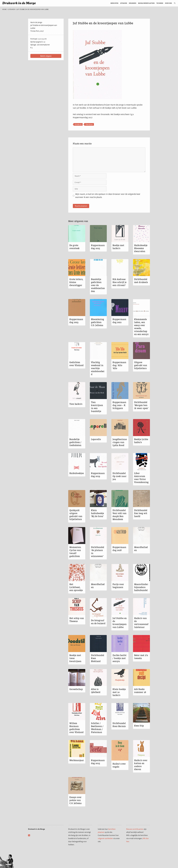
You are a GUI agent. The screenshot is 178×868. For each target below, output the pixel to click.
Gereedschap (76, 689)
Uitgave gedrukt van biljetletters (141, 365)
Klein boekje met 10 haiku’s (119, 692)
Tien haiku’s (76, 404)
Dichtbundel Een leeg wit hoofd (141, 513)
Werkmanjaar (77, 760)
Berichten (114, 3)
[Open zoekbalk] (174, 3)
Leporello (96, 439)
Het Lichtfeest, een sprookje (76, 587)
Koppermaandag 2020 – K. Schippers (119, 405)
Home (4, 9)
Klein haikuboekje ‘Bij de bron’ (97, 513)
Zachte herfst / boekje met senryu (119, 658)
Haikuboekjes (77, 473)
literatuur (89, 124)
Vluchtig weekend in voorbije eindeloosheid (98, 368)
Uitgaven (124, 3)
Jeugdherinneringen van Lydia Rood (120, 442)
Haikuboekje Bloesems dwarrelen (141, 248)
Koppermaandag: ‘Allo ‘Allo (119, 365)
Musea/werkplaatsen (146, 3)
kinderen (78, 124)
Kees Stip (139, 726)
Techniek (160, 3)
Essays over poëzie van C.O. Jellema (75, 800)
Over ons (169, 3)
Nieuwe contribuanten (135, 829)
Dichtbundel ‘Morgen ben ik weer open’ (141, 405)
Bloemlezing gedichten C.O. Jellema (98, 322)
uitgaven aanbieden (105, 838)
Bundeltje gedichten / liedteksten (75, 442)
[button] (46, 56)
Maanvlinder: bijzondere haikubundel (141, 587)
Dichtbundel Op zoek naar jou (119, 476)
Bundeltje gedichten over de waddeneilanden (98, 285)
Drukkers (133, 3)
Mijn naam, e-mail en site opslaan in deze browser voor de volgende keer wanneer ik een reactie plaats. (108, 196)
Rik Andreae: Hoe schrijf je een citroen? (119, 282)
